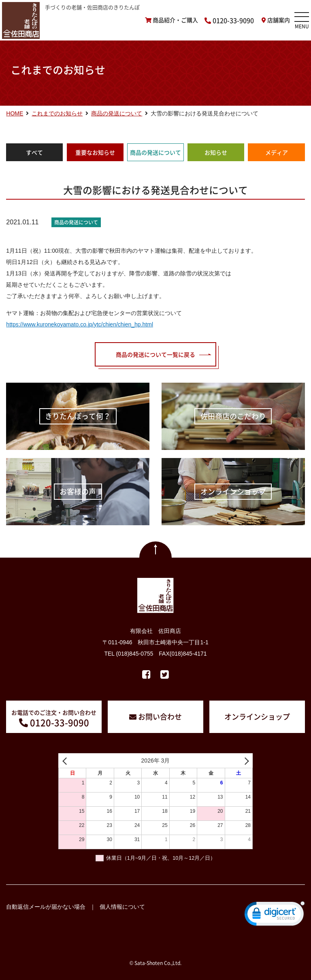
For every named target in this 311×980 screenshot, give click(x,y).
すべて (34, 152)
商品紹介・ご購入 (175, 20)
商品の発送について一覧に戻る (155, 354)
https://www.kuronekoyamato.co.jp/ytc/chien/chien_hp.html (80, 324)
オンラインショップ (257, 717)
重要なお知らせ (95, 152)
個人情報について (122, 907)
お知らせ (216, 152)
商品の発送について (155, 152)
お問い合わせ (160, 717)
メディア (277, 152)
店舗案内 (279, 20)
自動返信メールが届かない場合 (46, 907)
